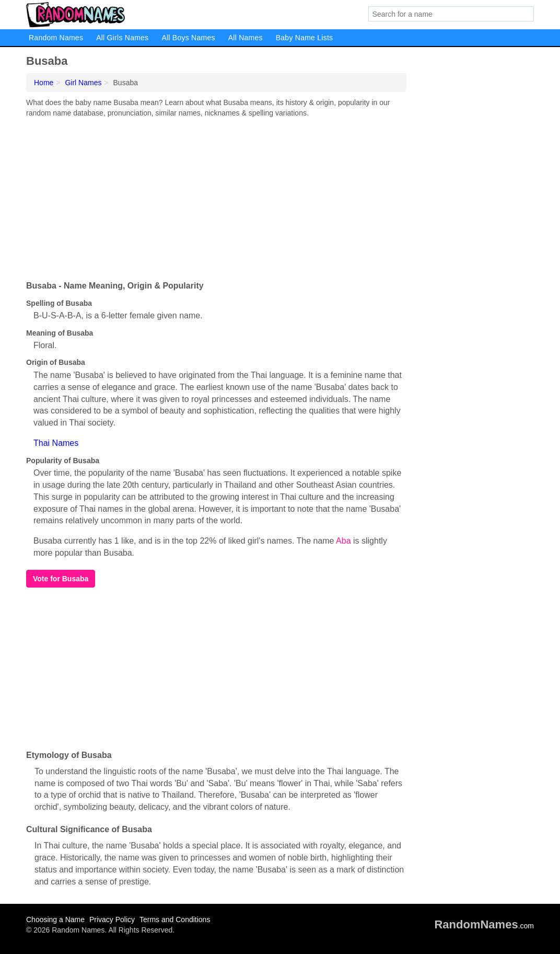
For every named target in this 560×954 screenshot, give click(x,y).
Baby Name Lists (305, 38)
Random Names (56, 38)
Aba (343, 541)
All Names (246, 38)
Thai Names (56, 443)
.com (484, 926)
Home (44, 83)
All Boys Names (188, 38)
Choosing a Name (55, 919)
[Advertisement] (216, 197)
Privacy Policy (112, 919)
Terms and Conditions (175, 919)
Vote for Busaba (61, 579)
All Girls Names (122, 38)
